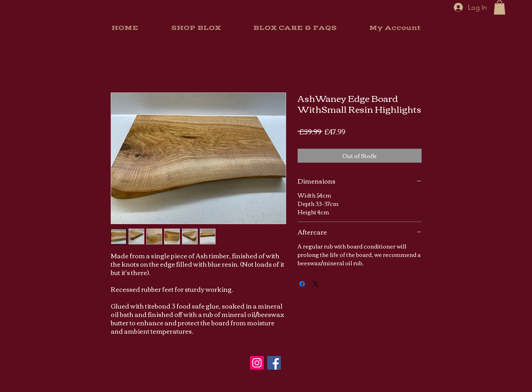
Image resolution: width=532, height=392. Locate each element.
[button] (500, 8)
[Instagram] (257, 363)
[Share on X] (315, 284)
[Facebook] (274, 363)
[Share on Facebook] (302, 284)
